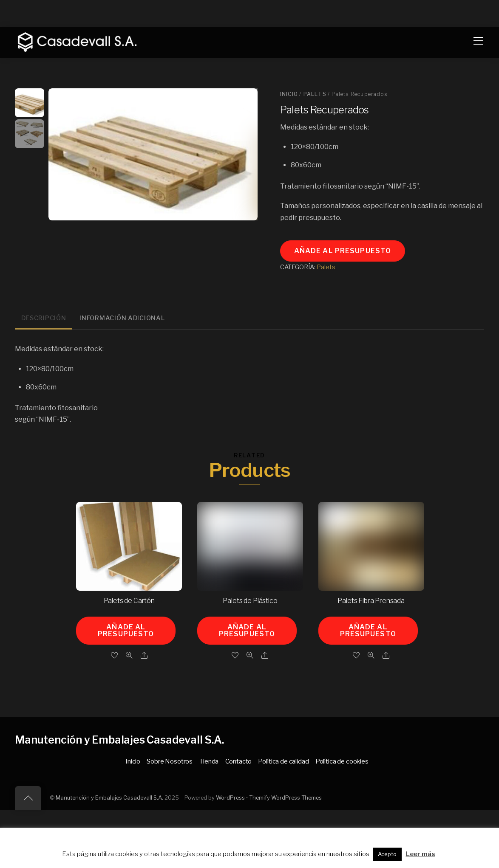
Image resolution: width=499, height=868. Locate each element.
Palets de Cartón (129, 601)
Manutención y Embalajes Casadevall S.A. (109, 798)
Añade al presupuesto (343, 251)
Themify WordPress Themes (285, 798)
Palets (315, 94)
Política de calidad (283, 761)
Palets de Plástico (250, 601)
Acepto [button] (387, 854)
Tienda (209, 761)
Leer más (421, 854)
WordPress (230, 798)
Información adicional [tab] (122, 318)
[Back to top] (28, 798)
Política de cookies (342, 761)
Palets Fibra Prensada (371, 601)
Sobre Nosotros (170, 761)
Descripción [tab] (44, 318)
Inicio (289, 94)
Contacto (239, 761)
